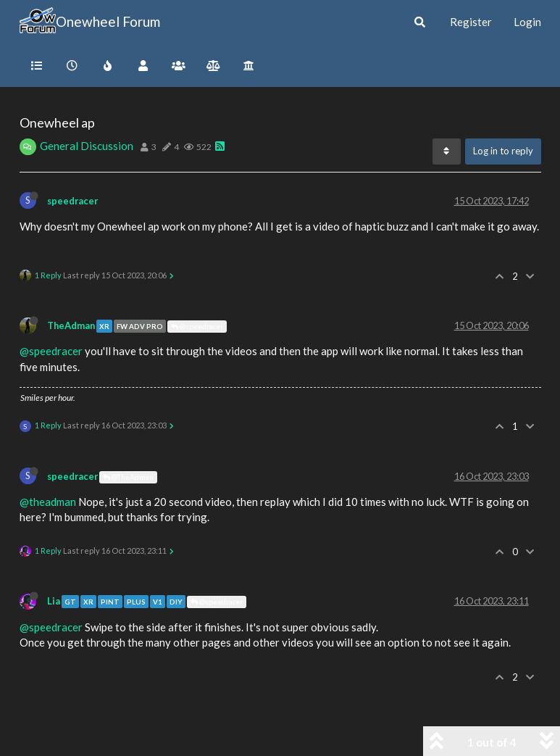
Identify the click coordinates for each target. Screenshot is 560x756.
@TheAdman (128, 477)
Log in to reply (503, 151)
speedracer (72, 201)
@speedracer (197, 326)
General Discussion (87, 146)
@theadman (48, 502)
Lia (54, 601)
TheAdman (71, 325)
